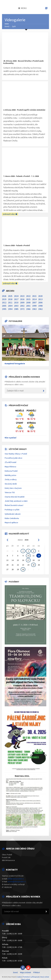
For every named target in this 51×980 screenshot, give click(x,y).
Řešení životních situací (14, 505)
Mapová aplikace (11, 522)
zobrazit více (10, 214)
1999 (34, 306)
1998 (40, 306)
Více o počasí (10, 438)
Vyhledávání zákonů (13, 514)
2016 (22, 299)
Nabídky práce (10, 475)
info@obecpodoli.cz (16, 879)
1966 (28, 309)
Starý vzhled (45, 977)
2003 (16, 306)
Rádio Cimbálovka (12, 518)
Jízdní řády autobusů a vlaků (16, 501)
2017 (16, 299)
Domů (7, 26)
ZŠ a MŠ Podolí (10, 462)
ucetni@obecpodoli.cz (17, 882)
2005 (4, 306)
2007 (34, 302)
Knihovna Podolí (11, 471)
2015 (28, 299)
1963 (34, 309)
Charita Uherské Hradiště (15, 497)
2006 (40, 302)
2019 (4, 299)
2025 (10, 296)
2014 (34, 299)
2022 (28, 296)
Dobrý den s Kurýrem (13, 488)
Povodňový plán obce (13, 458)
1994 (10, 309)
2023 (22, 296)
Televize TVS (10, 492)
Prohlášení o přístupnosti (31, 977)
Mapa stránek (26, 972)
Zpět (14, 26)
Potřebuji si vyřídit (12, 510)
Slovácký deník (11, 484)
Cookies (19, 977)
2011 (10, 302)
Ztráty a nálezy (11, 479)
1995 (4, 309)
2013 (40, 299)
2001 (28, 306)
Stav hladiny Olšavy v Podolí (16, 454)
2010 (16, 302)
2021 (34, 296)
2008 (28, 302)
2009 (22, 302)
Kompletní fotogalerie (15, 364)
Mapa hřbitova (10, 467)
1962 (40, 309)
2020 (40, 296)
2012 (4, 302)
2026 (4, 296)
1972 (22, 309)
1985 (16, 309)
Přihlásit (37, 972)
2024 (16, 296)
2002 (22, 306)
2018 (10, 299)
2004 (10, 306)
